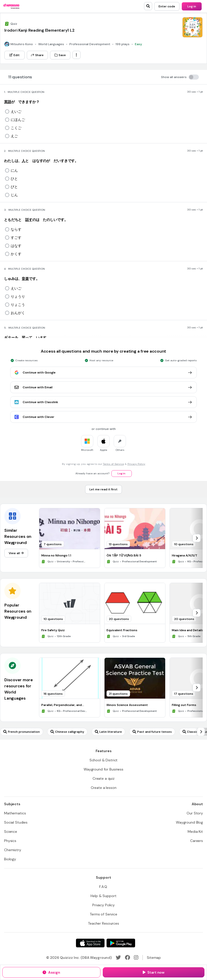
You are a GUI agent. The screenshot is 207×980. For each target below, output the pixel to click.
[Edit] (15, 55)
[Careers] (197, 841)
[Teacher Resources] (103, 923)
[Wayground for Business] (103, 769)
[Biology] (10, 859)
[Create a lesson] (104, 788)
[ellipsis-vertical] (76, 55)
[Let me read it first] (103, 489)
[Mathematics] (15, 813)
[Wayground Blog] (189, 822)
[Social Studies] (16, 822)
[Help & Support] (103, 896)
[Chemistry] (13, 850)
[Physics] (10, 841)
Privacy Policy (136, 464)
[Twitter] (118, 958)
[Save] (60, 55)
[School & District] (104, 760)
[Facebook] (127, 958)
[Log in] (192, 6)
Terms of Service (113, 464)
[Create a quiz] (103, 778)
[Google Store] (121, 943)
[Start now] (154, 972)
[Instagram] (136, 958)
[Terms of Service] (103, 914)
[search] (148, 6)
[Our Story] (195, 813)
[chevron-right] (197, 538)
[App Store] (90, 943)
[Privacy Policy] (103, 905)
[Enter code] (167, 6)
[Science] (11, 832)
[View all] (16, 553)
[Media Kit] (195, 832)
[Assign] (51, 972)
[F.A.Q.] (103, 887)
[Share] (37, 55)
